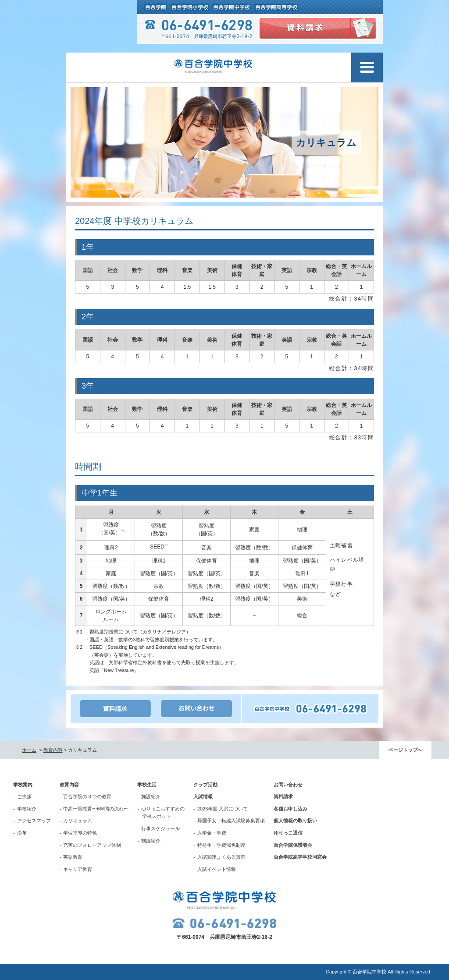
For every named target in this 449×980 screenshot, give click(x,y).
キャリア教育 (78, 869)
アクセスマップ (34, 821)
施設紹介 (151, 796)
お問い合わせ (288, 785)
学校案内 (23, 785)
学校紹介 (27, 809)
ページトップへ (405, 750)
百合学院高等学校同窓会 (300, 857)
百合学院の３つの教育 (87, 796)
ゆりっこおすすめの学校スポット (163, 813)
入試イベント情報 (217, 869)
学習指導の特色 (80, 833)
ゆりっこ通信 (288, 833)
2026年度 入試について (223, 809)
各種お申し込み (290, 809)
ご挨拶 (24, 796)
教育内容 (53, 750)
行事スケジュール (160, 828)
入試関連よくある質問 (221, 857)
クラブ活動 (205, 785)
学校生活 (147, 785)
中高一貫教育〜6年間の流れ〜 (96, 809)
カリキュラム (78, 821)
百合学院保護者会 (293, 845)
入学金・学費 (212, 833)
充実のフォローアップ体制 (92, 845)
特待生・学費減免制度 (221, 845)
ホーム (29, 750)
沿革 (22, 833)
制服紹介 (151, 841)
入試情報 (203, 796)
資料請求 (283, 796)
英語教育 (73, 857)
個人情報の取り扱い (295, 821)
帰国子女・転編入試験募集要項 (231, 821)
